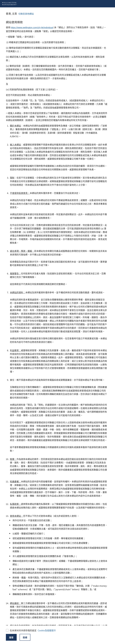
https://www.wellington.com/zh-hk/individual (32, 28)
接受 (11, 637)
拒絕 (25, 637)
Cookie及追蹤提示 (47, 630)
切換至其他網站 (26, 14)
